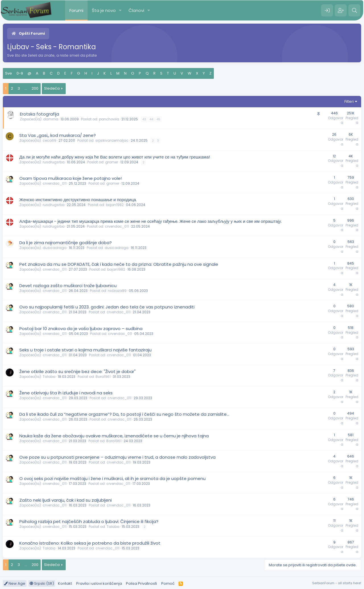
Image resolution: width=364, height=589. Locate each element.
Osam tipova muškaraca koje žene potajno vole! (71, 178)
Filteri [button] (349, 101)
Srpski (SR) (42, 583)
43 (144, 119)
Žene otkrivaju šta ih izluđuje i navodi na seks (66, 393)
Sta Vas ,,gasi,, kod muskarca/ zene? (58, 135)
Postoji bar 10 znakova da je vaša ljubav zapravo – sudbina (81, 329)
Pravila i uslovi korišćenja (99, 583)
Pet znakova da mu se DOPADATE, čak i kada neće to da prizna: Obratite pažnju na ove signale (119, 264)
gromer (112, 162)
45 (158, 119)
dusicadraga (55, 248)
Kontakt (65, 583)
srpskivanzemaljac (112, 140)
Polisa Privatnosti (141, 583)
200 (35, 88)
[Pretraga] (354, 11)
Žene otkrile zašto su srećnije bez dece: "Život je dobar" (77, 371)
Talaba (49, 377)
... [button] (26, 88)
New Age (15, 583)
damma (51, 119)
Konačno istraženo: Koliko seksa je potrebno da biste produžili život (90, 543)
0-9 (20, 73)
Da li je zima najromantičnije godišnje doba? (66, 243)
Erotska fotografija (40, 114)
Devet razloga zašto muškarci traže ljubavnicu (68, 286)
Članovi (136, 10)
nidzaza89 (117, 291)
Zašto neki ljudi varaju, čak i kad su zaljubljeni (66, 500)
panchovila (109, 119)
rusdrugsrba (54, 162)
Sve (9, 73)
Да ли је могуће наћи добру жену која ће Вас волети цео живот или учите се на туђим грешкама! (115, 157)
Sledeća (52, 88)
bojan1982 (115, 205)
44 (151, 119)
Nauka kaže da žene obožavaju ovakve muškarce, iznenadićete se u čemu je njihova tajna (114, 436)
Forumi (76, 10)
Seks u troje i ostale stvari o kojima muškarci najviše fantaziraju (85, 350)
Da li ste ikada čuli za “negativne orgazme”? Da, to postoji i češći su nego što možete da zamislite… (124, 414)
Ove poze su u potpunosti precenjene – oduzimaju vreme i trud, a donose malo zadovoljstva (117, 457)
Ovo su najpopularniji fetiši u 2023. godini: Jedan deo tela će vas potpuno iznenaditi (107, 307)
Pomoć (168, 583)
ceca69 (49, 140)
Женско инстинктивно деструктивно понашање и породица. (78, 200)
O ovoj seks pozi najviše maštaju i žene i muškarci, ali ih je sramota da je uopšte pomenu (112, 478)
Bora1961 (103, 377)
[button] (120, 10)
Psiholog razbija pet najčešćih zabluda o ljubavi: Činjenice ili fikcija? (89, 521)
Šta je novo (104, 10)
